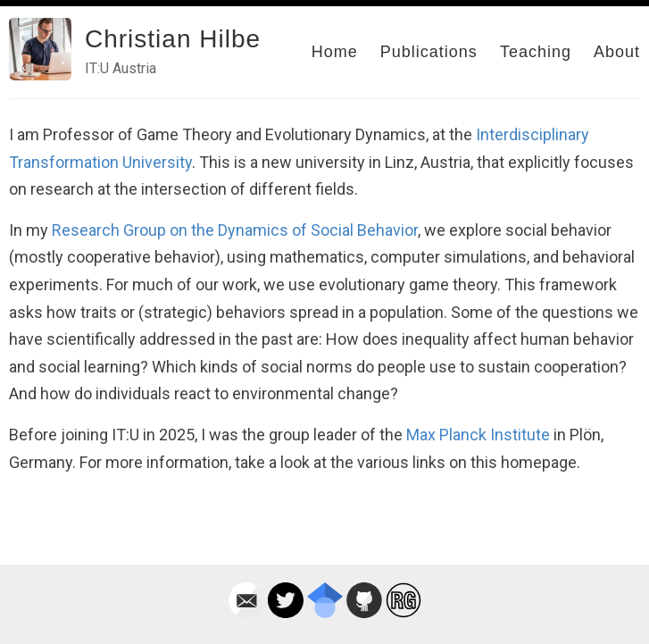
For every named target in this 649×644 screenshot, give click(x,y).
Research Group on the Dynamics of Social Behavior (235, 230)
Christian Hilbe (173, 39)
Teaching (536, 52)
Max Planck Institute (478, 435)
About (617, 52)
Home (335, 52)
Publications (429, 52)
